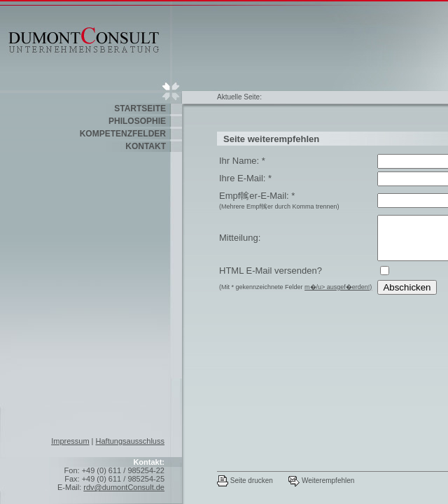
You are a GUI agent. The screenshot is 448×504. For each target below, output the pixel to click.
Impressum (70, 441)
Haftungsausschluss (130, 441)
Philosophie (137, 121)
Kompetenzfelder (123, 134)
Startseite (140, 108)
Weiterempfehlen (321, 481)
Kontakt (146, 146)
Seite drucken (245, 481)
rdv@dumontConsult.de (124, 487)
